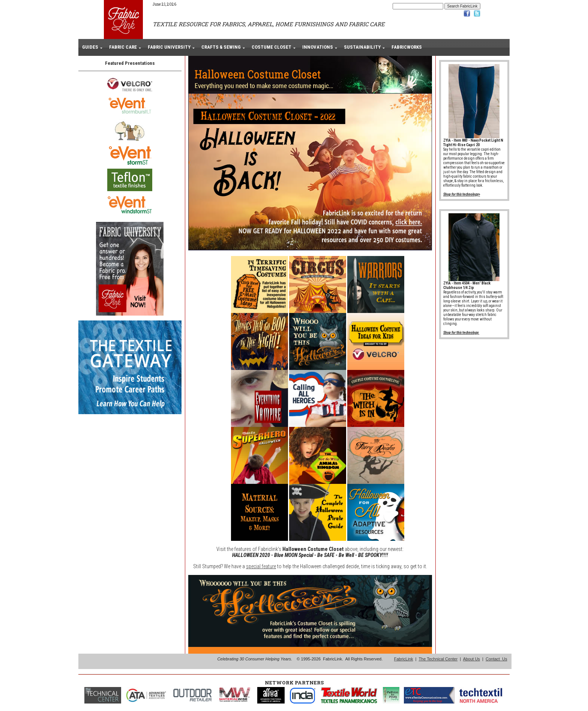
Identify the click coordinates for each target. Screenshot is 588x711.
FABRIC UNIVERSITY (169, 47)
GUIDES (90, 47)
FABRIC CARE (123, 47)
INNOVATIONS (318, 47)
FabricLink (404, 659)
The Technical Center (438, 659)
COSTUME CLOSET (271, 47)
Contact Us (496, 659)
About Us (472, 659)
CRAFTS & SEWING (221, 47)
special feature (261, 566)
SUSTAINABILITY (362, 47)
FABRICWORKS (407, 47)
